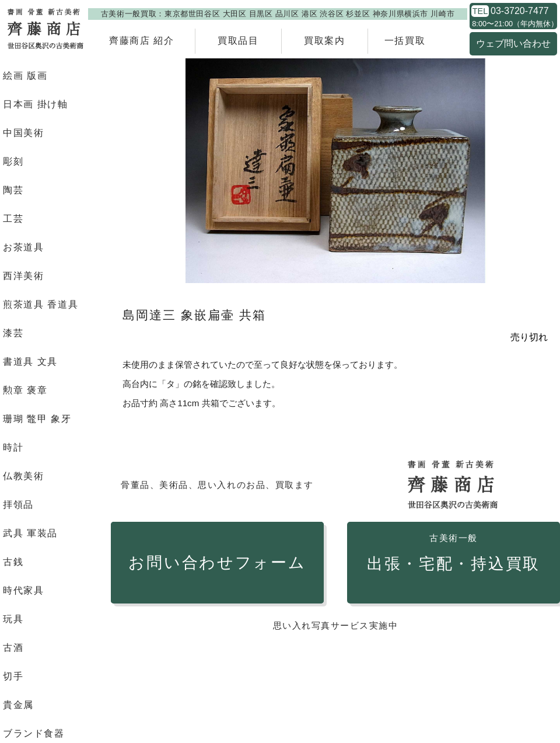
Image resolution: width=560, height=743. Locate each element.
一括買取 (405, 41)
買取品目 (238, 41)
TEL (480, 11)
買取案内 (324, 41)
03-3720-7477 (520, 11)
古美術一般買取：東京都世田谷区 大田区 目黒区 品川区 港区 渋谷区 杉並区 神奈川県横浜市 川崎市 (278, 14)
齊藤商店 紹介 (142, 41)
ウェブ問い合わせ (513, 43)
